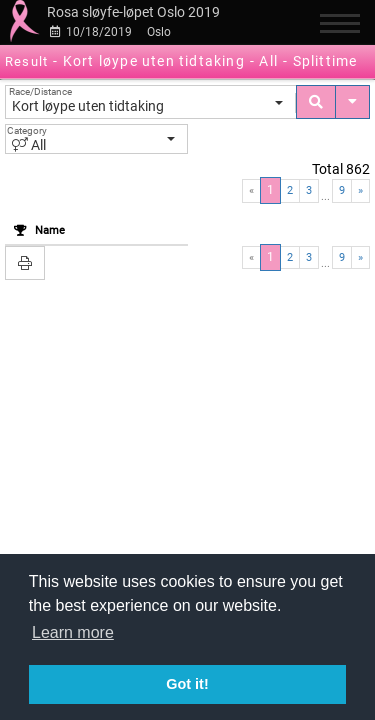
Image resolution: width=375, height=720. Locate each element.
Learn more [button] (73, 632)
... (325, 196)
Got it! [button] (187, 684)
